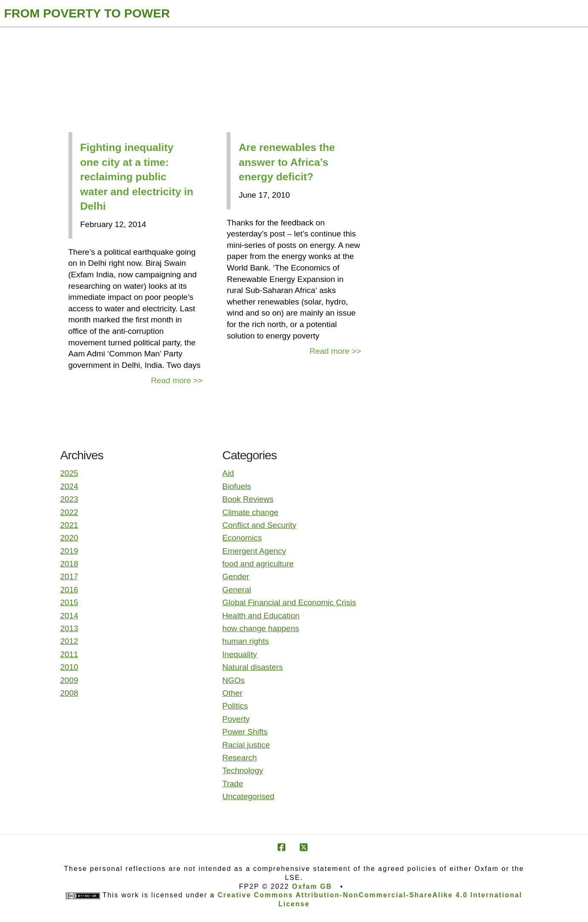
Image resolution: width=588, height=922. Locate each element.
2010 (69, 667)
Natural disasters (253, 667)
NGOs (234, 680)
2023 (69, 499)
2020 (69, 538)
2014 (69, 616)
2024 (69, 486)
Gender (236, 576)
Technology (243, 770)
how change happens (261, 628)
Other (233, 693)
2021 (69, 525)
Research (240, 758)
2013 (69, 628)
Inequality (240, 654)
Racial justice (246, 745)
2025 (69, 473)
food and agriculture (258, 564)
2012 (69, 641)
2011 (69, 654)
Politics (235, 706)
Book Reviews (248, 499)
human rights (246, 641)
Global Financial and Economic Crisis (289, 602)
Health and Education (261, 616)
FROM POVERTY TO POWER (87, 13)
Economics (242, 538)
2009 (69, 680)
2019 (69, 551)
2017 (69, 576)
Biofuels (237, 486)
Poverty (236, 719)
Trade (233, 784)
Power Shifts (245, 732)
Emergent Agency (254, 551)
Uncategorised (249, 796)
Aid (228, 473)
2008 (69, 693)
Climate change (250, 512)
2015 (69, 602)
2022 (69, 512)
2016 (69, 590)
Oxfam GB (312, 886)
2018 (69, 564)
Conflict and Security (259, 525)
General (237, 590)
